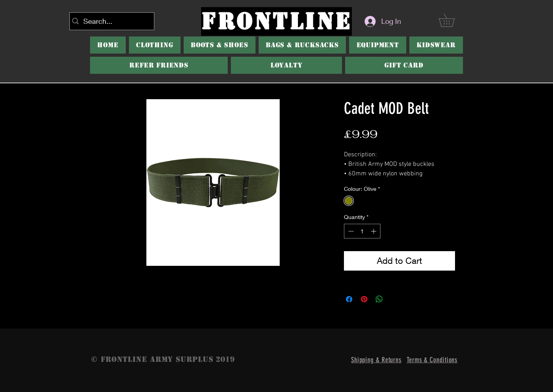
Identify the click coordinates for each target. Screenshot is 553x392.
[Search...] (110, 21)
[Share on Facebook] (349, 299)
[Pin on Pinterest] (364, 299)
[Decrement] (350, 231)
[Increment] (374, 231)
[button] (453, 20)
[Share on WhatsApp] (379, 299)
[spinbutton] (362, 231)
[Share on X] (394, 299)
